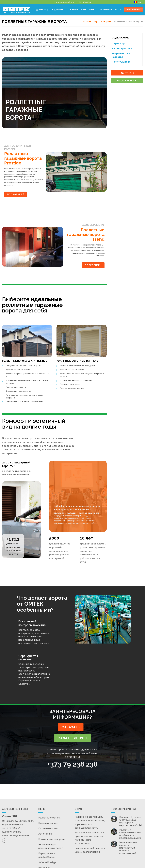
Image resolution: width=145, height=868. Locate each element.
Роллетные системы (50, 818)
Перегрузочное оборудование (47, 855)
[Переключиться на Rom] (138, 2)
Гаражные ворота (48, 828)
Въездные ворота (48, 823)
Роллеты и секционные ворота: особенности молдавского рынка (131, 834)
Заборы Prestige (47, 862)
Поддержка (57, 10)
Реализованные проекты (109, 10)
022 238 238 (14, 828)
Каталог (42, 10)
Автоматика (45, 834)
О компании (72, 10)
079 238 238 (15, 832)
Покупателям (87, 10)
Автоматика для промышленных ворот (51, 846)
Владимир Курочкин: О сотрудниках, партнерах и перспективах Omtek (131, 821)
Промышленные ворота (51, 839)
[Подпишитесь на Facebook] (4, 841)
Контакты (80, 20)
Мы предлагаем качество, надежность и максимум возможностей (128, 848)
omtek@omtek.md (19, 836)
